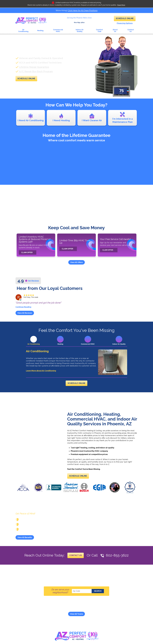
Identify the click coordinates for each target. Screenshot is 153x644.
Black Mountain (56, 608)
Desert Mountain (95, 608)
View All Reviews (25, 313)
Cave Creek (80, 608)
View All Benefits (25, 542)
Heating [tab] (60, 344)
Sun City (89, 611)
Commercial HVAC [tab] (88, 344)
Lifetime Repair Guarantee (34, 67)
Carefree (69, 608)
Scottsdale (78, 611)
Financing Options (125, 23)
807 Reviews (34, 281)
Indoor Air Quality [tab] (119, 344)
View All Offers (77, 262)
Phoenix (68, 611)
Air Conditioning (37, 351)
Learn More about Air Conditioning (41, 371)
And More (108, 611)
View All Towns (76, 619)
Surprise (98, 611)
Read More (121, 5)
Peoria (59, 611)
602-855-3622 (79, 21)
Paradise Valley (47, 611)
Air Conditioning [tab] (34, 344)
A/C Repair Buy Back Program (36, 71)
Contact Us (76, 560)
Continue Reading (23, 307)
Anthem (44, 608)
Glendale (109, 608)
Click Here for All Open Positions (83, 10)
